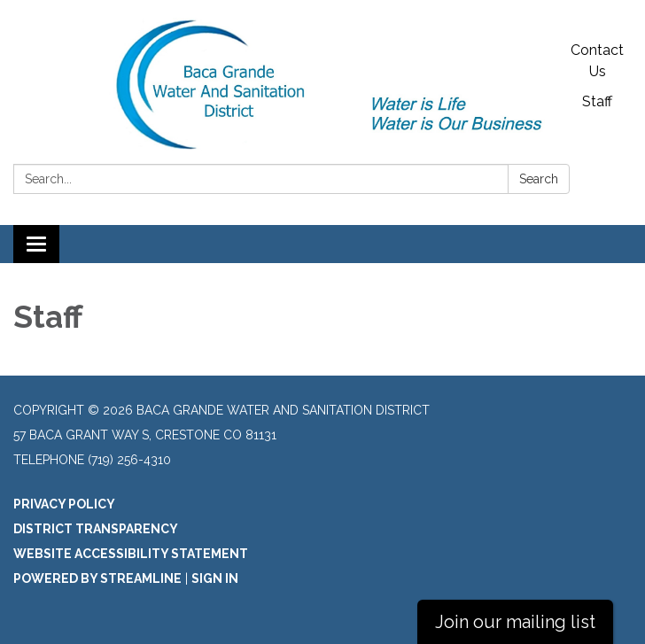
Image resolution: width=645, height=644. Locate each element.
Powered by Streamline (97, 578)
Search (539, 179)
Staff (597, 101)
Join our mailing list (515, 622)
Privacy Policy (64, 504)
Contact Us (597, 61)
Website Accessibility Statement (131, 554)
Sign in (215, 578)
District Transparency (96, 529)
